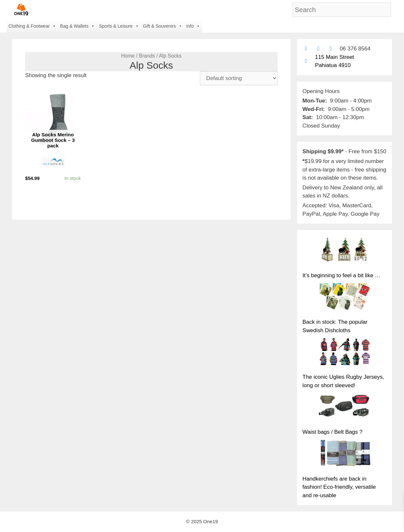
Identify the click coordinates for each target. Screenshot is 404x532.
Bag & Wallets (78, 26)
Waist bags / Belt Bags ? (333, 432)
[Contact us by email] (306, 49)
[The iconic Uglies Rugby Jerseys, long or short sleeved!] (345, 353)
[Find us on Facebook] (318, 49)
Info (193, 26)
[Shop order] (239, 78)
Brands (147, 56)
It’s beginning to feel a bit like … (342, 275)
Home (128, 56)
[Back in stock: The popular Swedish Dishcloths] (345, 298)
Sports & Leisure (119, 26)
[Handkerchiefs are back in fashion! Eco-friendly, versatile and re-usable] (345, 454)
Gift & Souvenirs (163, 26)
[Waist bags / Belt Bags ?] (345, 408)
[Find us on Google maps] (306, 61)
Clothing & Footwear (32, 26)
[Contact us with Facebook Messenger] (331, 49)
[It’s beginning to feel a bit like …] (345, 251)
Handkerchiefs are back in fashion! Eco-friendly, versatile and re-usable (339, 487)
